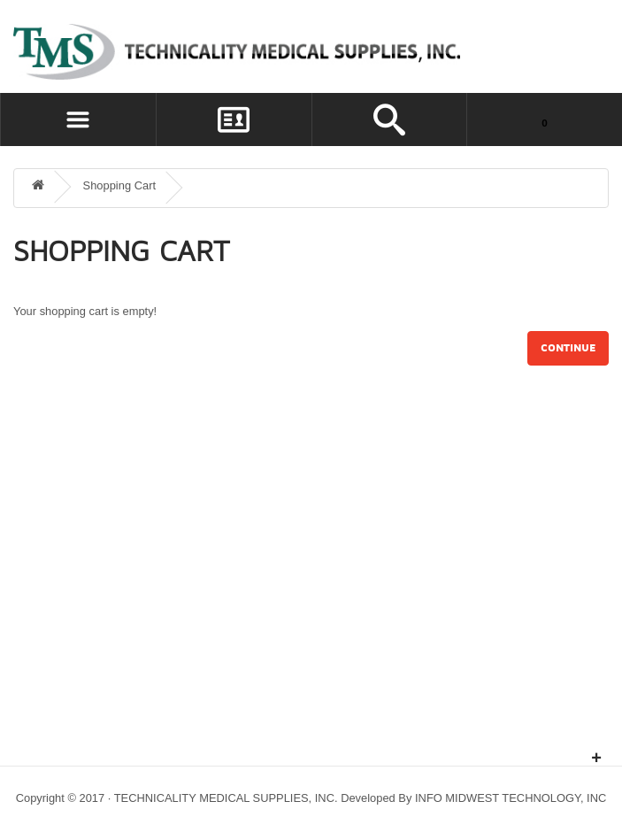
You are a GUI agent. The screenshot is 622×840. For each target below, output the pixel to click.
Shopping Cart (119, 185)
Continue (568, 348)
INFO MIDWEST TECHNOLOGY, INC (511, 798)
